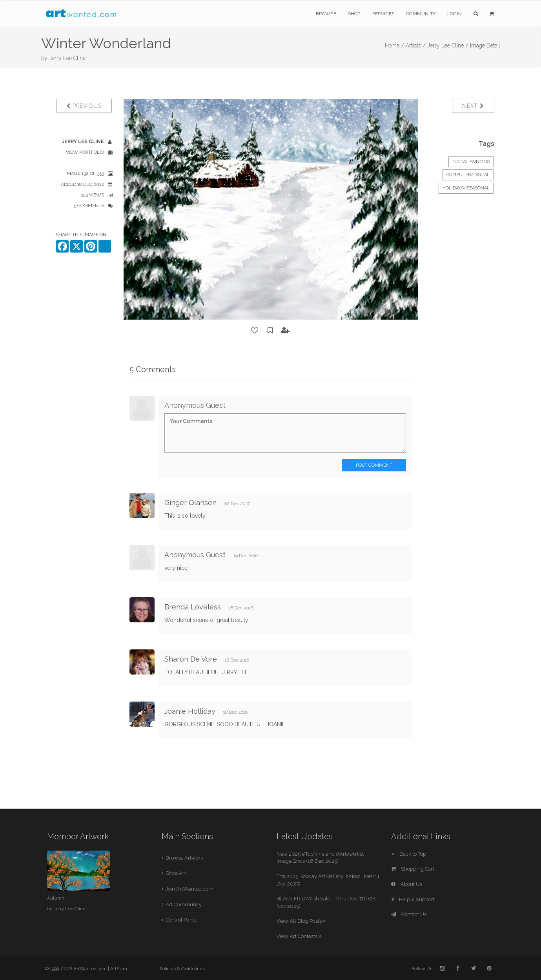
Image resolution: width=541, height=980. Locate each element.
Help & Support (413, 899)
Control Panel (181, 920)
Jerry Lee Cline (67, 58)
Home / (394, 45)
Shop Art (176, 873)
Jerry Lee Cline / (448, 45)
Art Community (184, 905)
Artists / (416, 45)
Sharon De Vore (191, 659)
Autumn (56, 898)
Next (473, 106)
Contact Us (409, 914)
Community (421, 14)
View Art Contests (299, 936)
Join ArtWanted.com (189, 889)
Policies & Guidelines (182, 969)
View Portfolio (85, 152)
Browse (326, 14)
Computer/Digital (468, 175)
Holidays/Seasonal (466, 188)
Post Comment (374, 465)
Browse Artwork (184, 858)
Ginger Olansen (190, 503)
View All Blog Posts (301, 921)
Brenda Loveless (193, 607)
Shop (354, 14)
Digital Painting (471, 162)
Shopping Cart (413, 869)
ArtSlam (119, 969)
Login (454, 14)
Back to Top (409, 854)
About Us (407, 884)
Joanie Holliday (190, 711)
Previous (84, 106)
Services (383, 14)
